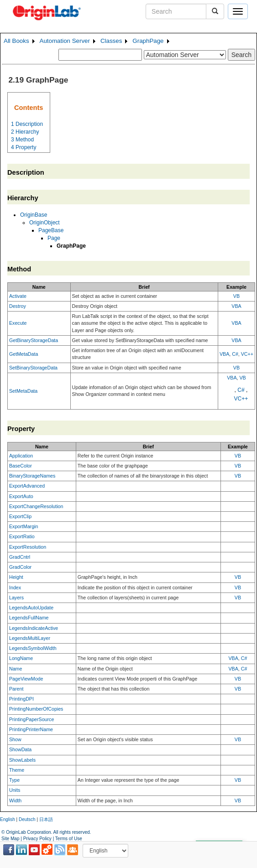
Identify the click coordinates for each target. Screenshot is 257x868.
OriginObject (45, 223)
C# (235, 354)
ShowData (20, 749)
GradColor (20, 567)
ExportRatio (22, 536)
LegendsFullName (29, 618)
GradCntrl (20, 557)
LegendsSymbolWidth (33, 648)
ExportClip (20, 516)
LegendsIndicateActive (34, 628)
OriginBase (34, 215)
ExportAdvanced (27, 486)
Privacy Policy (37, 839)
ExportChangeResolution (36, 506)
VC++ (247, 354)
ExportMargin (24, 526)
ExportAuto (21, 496)
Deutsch (27, 819)
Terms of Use (69, 839)
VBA (236, 306)
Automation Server (65, 41)
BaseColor (21, 466)
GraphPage (148, 41)
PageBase (51, 230)
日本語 (46, 819)
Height (16, 577)
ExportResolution (28, 547)
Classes (111, 41)
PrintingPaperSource (31, 719)
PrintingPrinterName (31, 729)
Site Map (10, 839)
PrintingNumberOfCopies (36, 709)
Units (15, 790)
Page (54, 238)
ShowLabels (22, 760)
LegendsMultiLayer (30, 638)
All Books (16, 41)
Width (15, 800)
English (8, 819)
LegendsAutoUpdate (31, 608)
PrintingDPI (21, 699)
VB (236, 296)
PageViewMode (26, 679)
